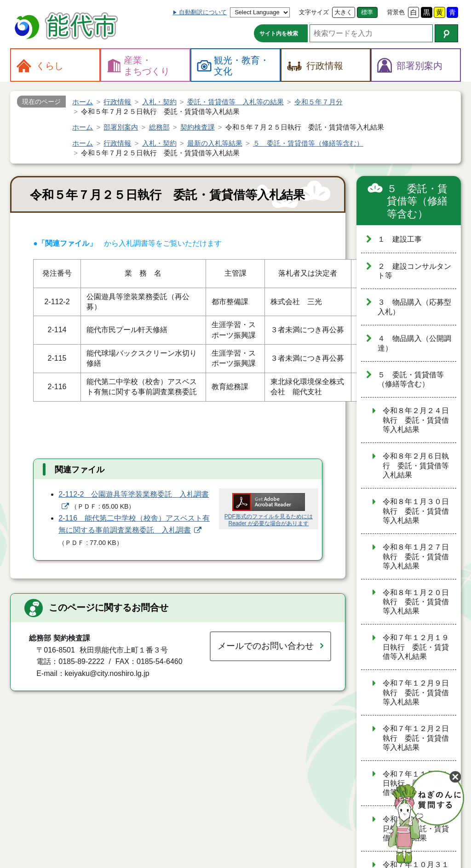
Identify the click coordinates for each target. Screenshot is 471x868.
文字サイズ (314, 12)
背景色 (396, 12)
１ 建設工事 (400, 239)
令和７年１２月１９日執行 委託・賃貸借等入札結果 (416, 647)
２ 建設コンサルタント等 (414, 271)
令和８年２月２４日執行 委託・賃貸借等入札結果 (416, 420)
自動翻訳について (203, 12)
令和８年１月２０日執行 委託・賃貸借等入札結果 (416, 602)
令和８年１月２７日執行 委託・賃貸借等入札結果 (416, 556)
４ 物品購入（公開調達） (414, 343)
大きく (343, 12)
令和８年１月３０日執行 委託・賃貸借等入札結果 (416, 511)
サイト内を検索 (279, 34)
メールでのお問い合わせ (266, 646)
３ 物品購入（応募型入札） (414, 307)
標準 (367, 12)
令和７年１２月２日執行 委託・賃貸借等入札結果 (416, 738)
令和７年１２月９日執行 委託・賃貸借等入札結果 (416, 692)
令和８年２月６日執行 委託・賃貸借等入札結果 (416, 465)
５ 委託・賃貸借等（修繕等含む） (417, 201)
